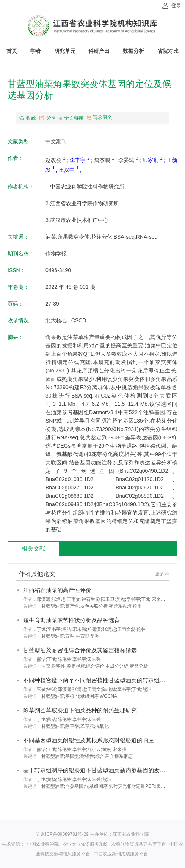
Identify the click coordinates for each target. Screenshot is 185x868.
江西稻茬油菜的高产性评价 (57, 590)
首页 (12, 51)
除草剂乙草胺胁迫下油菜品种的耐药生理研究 (80, 710)
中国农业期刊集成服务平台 (121, 854)
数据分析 (133, 51)
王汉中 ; (70, 170)
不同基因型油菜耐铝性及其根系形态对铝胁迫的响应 (89, 740)
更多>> (162, 574)
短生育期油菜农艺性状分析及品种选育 (71, 620)
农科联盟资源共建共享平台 (139, 844)
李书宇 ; (82, 160)
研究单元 (65, 51)
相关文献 (33, 549)
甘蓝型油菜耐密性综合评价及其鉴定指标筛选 (80, 650)
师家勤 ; (155, 160)
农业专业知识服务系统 (85, 844)
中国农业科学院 (43, 844)
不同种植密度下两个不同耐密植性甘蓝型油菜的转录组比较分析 (103, 680)
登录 (176, 6)
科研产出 (99, 51)
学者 (36, 51)
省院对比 (168, 51)
